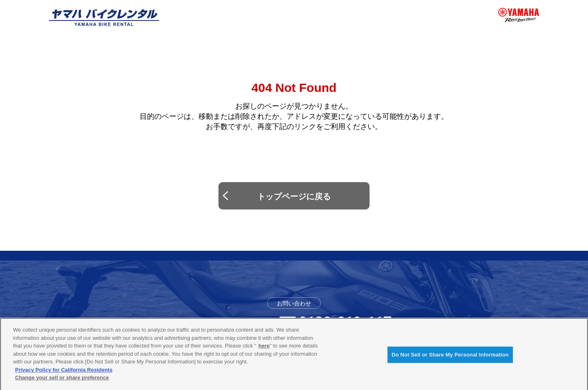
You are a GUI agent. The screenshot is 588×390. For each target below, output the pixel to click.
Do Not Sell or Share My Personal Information (450, 358)
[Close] (575, 357)
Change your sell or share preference (62, 381)
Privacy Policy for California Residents (64, 373)
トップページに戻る (294, 196)
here (264, 349)
